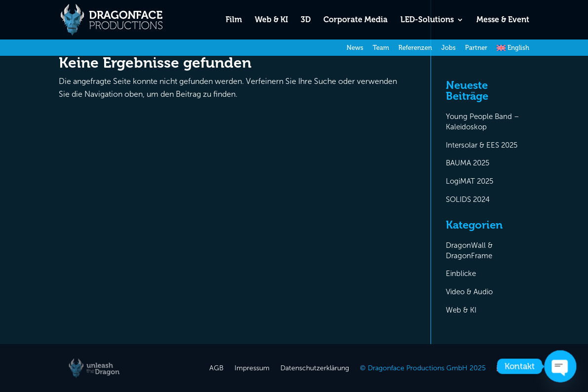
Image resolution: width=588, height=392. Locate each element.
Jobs (449, 48)
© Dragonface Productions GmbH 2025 (423, 369)
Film (234, 20)
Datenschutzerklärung (315, 369)
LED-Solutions (427, 20)
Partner (476, 48)
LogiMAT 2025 (470, 181)
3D (306, 20)
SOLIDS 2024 (468, 199)
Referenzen (415, 48)
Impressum (252, 369)
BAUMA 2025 (468, 163)
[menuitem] (513, 50)
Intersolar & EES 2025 (482, 145)
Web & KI (271, 20)
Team (381, 48)
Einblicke (461, 274)
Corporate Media (355, 20)
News (355, 48)
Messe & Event (503, 20)
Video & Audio (469, 292)
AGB (216, 369)
